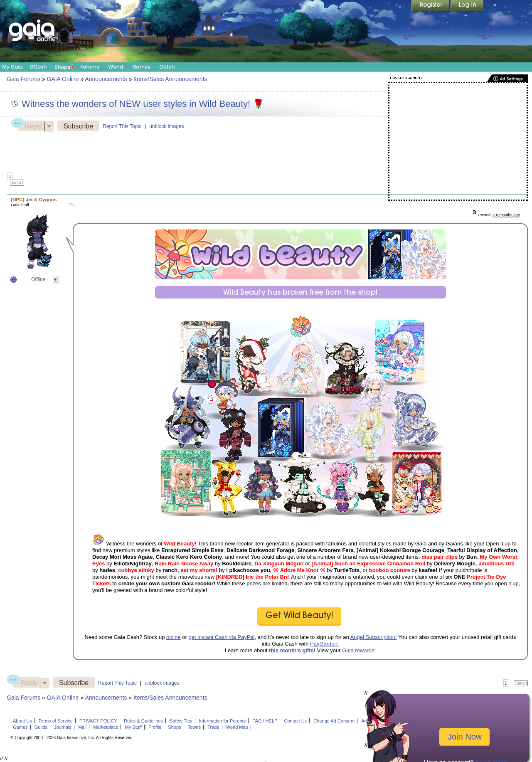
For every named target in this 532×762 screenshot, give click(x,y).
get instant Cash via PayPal (222, 637)
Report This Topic (122, 126)
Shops (64, 67)
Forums (90, 67)
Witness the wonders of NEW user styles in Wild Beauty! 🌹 (143, 104)
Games (141, 67)
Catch (167, 67)
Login (467, 6)
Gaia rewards (358, 650)
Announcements (106, 79)
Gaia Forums (23, 79)
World (116, 67)
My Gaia (12, 67)
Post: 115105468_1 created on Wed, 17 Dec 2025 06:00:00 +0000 (474, 213)
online (174, 637)
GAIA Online (63, 79)
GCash (38, 67)
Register (431, 6)
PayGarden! (324, 644)
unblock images (166, 126)
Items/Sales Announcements (170, 79)
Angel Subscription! (374, 637)
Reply (30, 125)
